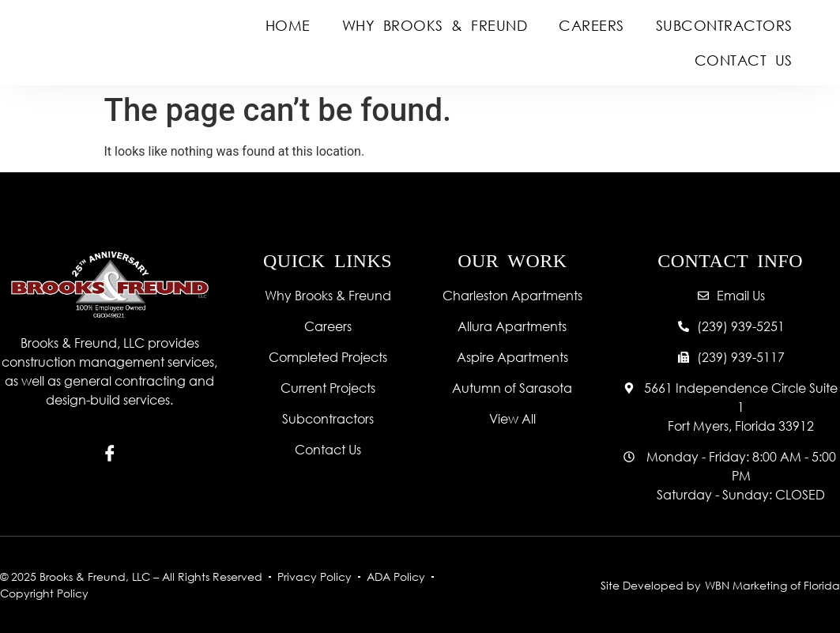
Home (288, 25)
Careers (591, 25)
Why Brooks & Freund (435, 25)
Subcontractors (724, 25)
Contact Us (744, 60)
